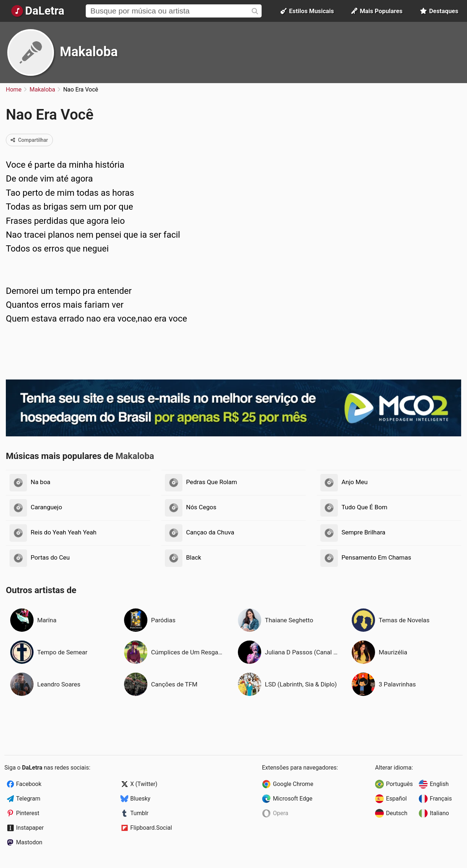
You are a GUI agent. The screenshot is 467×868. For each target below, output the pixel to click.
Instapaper (30, 828)
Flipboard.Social (151, 828)
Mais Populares (377, 11)
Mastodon (29, 842)
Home (14, 89)
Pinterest (28, 813)
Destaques (439, 11)
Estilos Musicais (307, 11)
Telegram (28, 799)
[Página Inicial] (38, 11)
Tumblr (139, 813)
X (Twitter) (144, 784)
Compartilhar (29, 140)
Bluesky (140, 799)
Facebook (29, 784)
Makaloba (89, 52)
